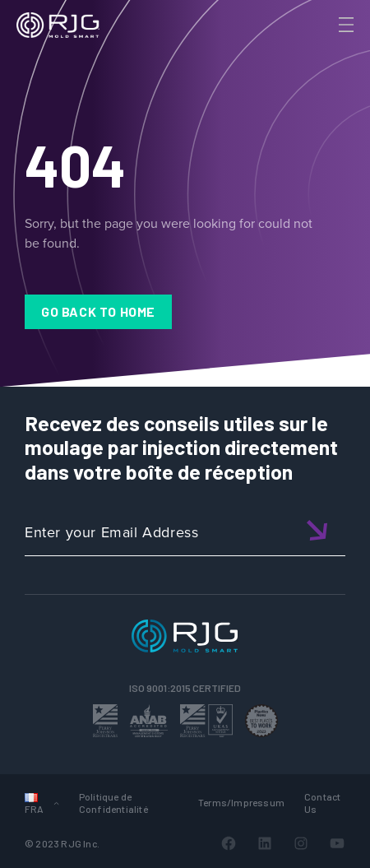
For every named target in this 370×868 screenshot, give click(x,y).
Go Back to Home (98, 311)
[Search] (323, 52)
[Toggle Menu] (345, 25)
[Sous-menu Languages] (56, 803)
